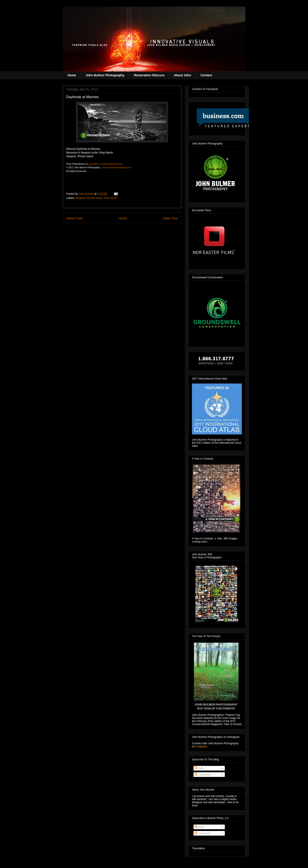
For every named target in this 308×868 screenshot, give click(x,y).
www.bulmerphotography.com (117, 167)
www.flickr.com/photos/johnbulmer (106, 164)
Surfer (114, 198)
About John (182, 75)
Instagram (202, 746)
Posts (199, 768)
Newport (80, 198)
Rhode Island (95, 198)
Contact (206, 75)
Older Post (170, 218)
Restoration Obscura (149, 75)
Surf (106, 198)
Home (72, 75)
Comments (202, 775)
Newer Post (74, 218)
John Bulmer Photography (105, 75)
